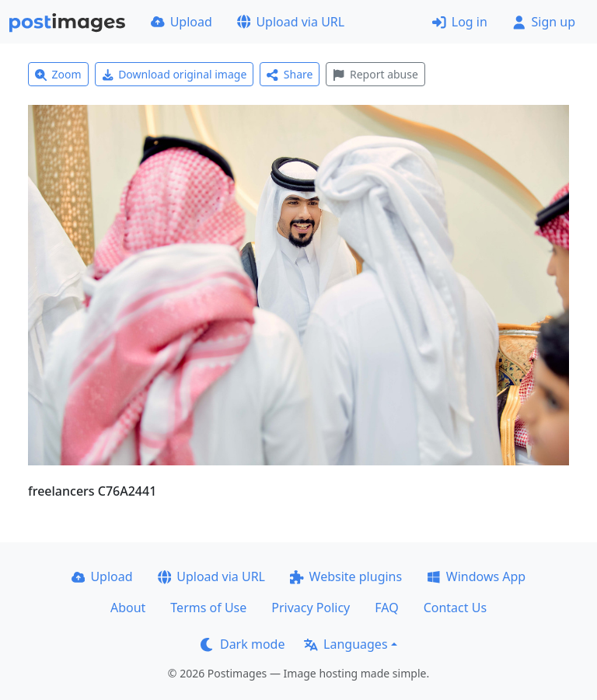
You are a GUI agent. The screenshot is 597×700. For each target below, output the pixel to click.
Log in (460, 22)
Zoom (58, 74)
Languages (346, 644)
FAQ (386, 608)
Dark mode (243, 644)
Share (290, 74)
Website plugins (346, 576)
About (128, 608)
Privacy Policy (311, 608)
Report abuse (375, 74)
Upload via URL (291, 22)
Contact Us (455, 608)
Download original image (175, 74)
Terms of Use (208, 608)
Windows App (476, 576)
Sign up (544, 22)
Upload (182, 22)
